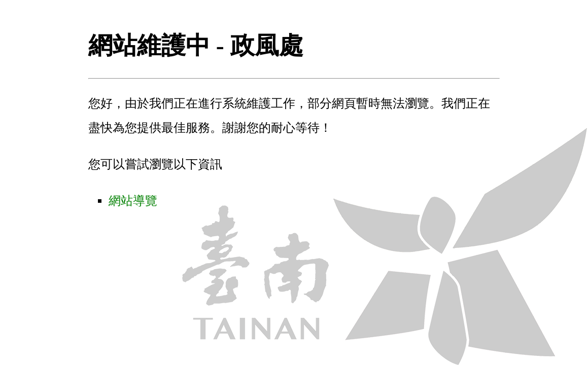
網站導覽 (133, 201)
